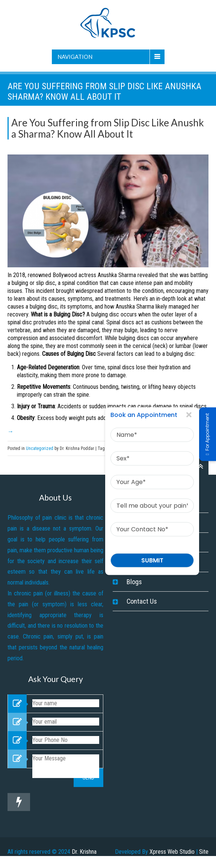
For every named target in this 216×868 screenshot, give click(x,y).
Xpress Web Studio (172, 852)
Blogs (134, 582)
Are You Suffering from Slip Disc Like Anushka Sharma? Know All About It (108, 128)
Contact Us (142, 601)
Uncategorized (40, 448)
